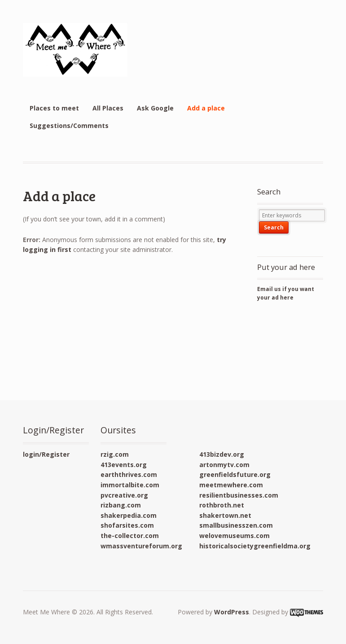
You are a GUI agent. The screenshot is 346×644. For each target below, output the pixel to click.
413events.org (124, 465)
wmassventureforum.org (141, 546)
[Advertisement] (298, 350)
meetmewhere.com (231, 485)
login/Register (46, 454)
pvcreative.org (124, 495)
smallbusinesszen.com (236, 525)
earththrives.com (129, 474)
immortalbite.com (130, 485)
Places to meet (54, 108)
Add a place (206, 108)
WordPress (232, 612)
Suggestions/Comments (69, 126)
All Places (108, 108)
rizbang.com (121, 505)
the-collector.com (130, 536)
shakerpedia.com (129, 515)
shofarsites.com (127, 525)
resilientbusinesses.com (239, 495)
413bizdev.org (222, 454)
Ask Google (155, 108)
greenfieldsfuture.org (235, 474)
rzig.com (115, 454)
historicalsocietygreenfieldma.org (255, 546)
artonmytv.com (224, 465)
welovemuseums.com (234, 536)
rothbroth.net (222, 505)
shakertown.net (225, 515)
